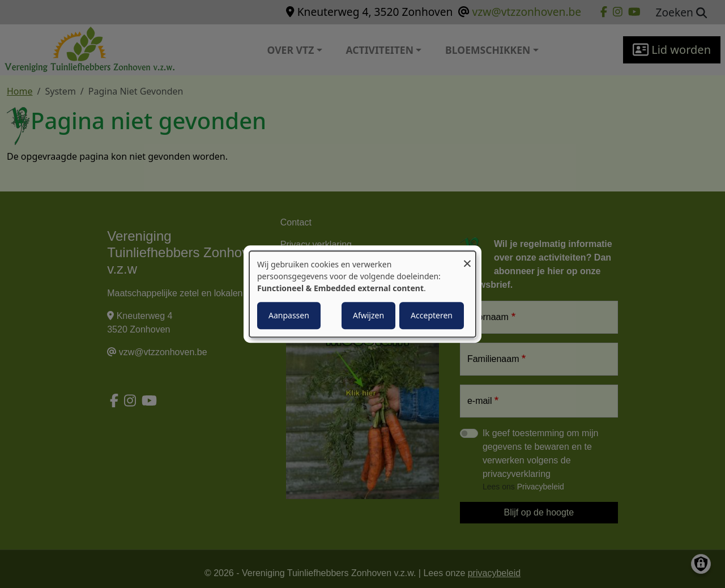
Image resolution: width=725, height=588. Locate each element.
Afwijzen (368, 315)
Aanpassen (289, 315)
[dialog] (362, 294)
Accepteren (432, 315)
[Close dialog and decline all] (467, 258)
